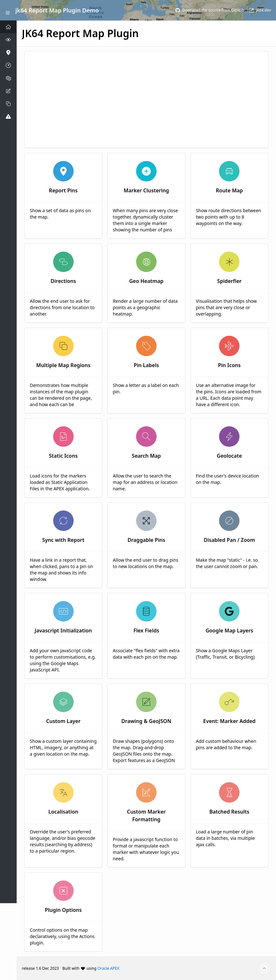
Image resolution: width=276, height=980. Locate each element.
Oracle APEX (108, 968)
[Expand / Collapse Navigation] (8, 10)
